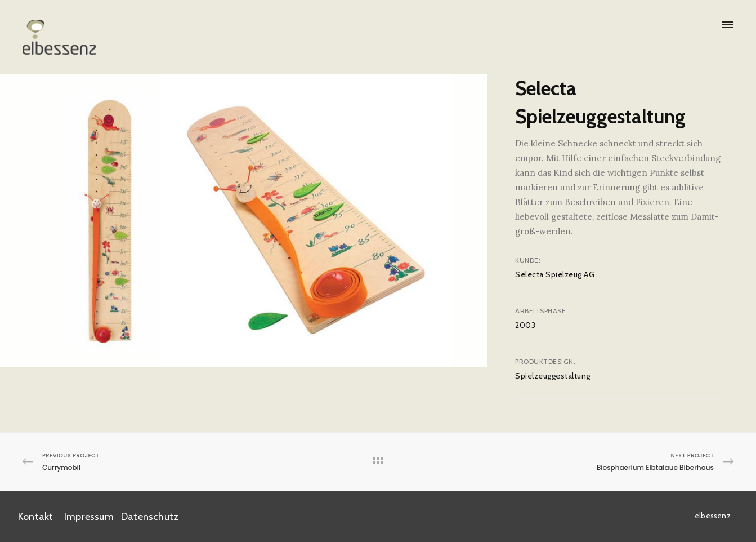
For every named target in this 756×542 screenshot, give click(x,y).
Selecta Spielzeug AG (555, 274)
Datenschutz (150, 517)
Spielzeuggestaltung (553, 376)
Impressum (89, 517)
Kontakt (35, 517)
